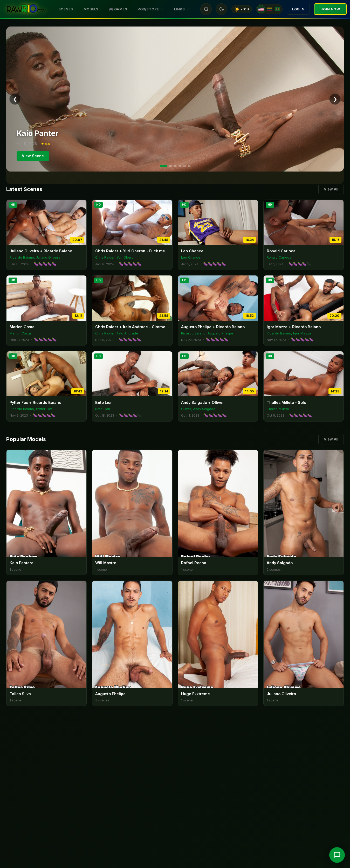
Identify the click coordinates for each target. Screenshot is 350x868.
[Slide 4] (180, 166)
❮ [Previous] (15, 99)
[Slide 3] (175, 166)
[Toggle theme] (222, 9)
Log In (298, 9)
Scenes (66, 9)
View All (331, 189)
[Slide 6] (189, 166)
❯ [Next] (335, 99)
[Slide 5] (184, 166)
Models (91, 9)
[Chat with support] (337, 855)
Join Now (330, 9)
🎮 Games (118, 9)
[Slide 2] (170, 166)
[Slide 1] (163, 166)
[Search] (206, 9)
